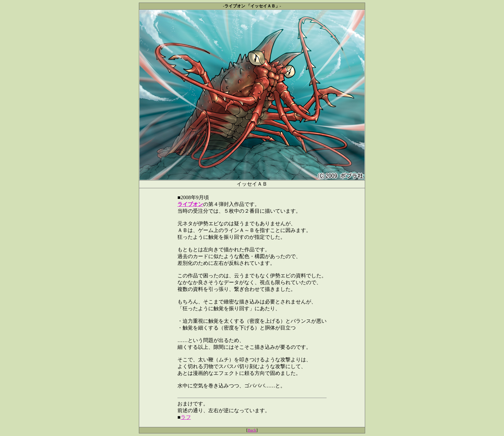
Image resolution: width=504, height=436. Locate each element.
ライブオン (190, 204)
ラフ (186, 417)
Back (252, 430)
